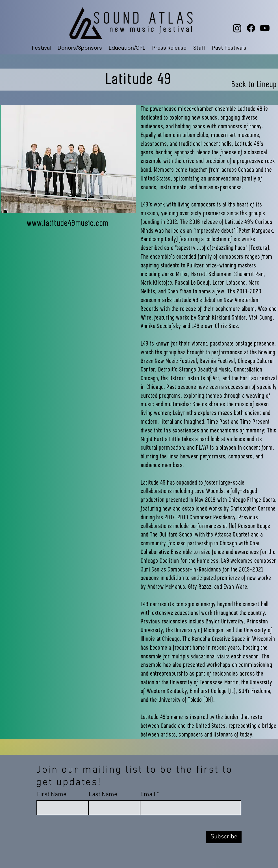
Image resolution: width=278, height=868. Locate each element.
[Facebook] (251, 28)
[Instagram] (237, 28)
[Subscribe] (224, 837)
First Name (52, 795)
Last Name (103, 795)
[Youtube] (265, 28)
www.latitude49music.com (68, 223)
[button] (41, 48)
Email (148, 795)
